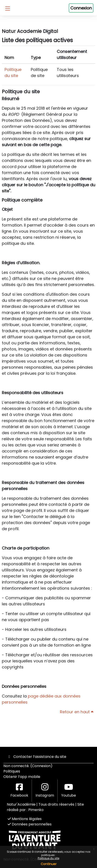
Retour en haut (77, 712)
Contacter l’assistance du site (37, 757)
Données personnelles (30, 824)
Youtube (69, 791)
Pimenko (36, 810)
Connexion (81, 8)
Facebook (19, 791)
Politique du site (48, 858)
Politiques (12, 771)
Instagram (45, 791)
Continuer (49, 864)
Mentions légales (25, 819)
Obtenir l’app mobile (22, 777)
